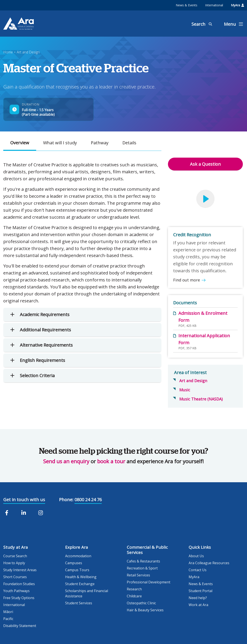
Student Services (79, 603)
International (214, 5)
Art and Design (28, 52)
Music (185, 390)
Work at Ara (198, 605)
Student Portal (200, 591)
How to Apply (14, 563)
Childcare (134, 596)
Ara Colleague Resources (209, 563)
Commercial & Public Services (147, 550)
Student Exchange (80, 584)
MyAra (237, 5)
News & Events (187, 5)
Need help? (198, 598)
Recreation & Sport (142, 568)
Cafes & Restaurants (143, 561)
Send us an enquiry (66, 461)
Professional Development (149, 582)
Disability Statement (20, 626)
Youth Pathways (16, 591)
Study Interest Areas (20, 570)
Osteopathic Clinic (141, 603)
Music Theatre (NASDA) (201, 399)
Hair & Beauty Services (145, 610)
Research (134, 589)
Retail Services (138, 575)
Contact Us (198, 570)
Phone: (66, 500)
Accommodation (78, 556)
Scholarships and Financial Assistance (87, 593)
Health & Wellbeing (81, 577)
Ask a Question (205, 164)
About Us (196, 556)
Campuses (74, 563)
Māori (8, 612)
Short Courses (15, 577)
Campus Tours (77, 570)
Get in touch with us (24, 500)
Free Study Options (19, 598)
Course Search (15, 556)
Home (8, 52)
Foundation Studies (19, 584)
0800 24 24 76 (88, 500)
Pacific (8, 619)
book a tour (111, 461)
